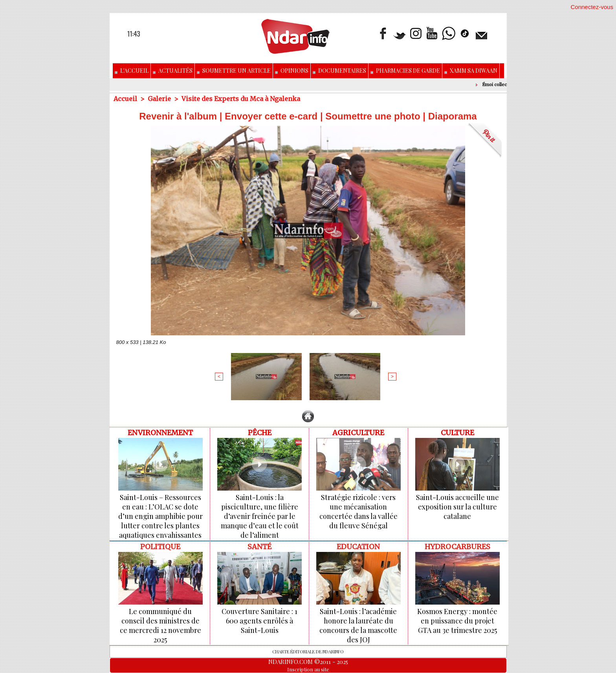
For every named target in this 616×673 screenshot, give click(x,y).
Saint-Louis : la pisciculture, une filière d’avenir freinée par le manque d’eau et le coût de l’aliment (260, 516)
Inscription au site (308, 669)
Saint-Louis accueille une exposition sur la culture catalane (457, 507)
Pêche (260, 433)
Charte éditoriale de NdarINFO (308, 652)
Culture (457, 433)
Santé (259, 547)
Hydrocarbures (457, 547)
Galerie (159, 99)
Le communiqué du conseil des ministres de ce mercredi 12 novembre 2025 (160, 625)
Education (358, 547)
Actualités (173, 71)
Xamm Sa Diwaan (471, 71)
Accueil (125, 99)
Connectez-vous (592, 7)
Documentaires (339, 71)
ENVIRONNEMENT (160, 433)
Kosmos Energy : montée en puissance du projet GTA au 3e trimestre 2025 (457, 621)
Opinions (292, 71)
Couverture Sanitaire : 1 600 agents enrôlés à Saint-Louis (259, 621)
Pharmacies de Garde (405, 71)
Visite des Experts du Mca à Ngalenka (241, 99)
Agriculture (358, 433)
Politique (160, 547)
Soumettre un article (234, 71)
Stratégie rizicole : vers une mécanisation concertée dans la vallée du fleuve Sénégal (358, 511)
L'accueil (132, 71)
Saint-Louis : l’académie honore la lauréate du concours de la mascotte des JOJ (358, 625)
